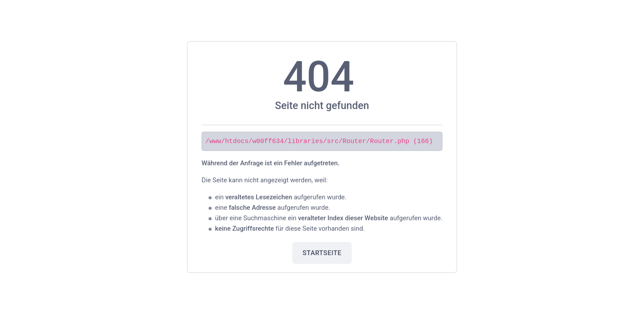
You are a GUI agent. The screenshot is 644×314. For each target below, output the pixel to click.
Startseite (322, 253)
